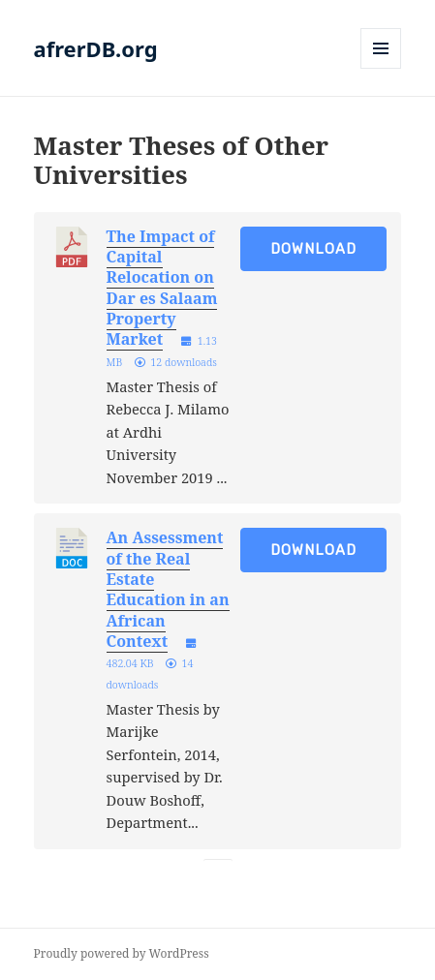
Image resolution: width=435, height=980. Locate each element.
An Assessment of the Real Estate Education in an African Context (168, 589)
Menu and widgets (381, 68)
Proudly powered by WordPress (122, 953)
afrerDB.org (96, 48)
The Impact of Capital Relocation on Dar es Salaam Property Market (162, 288)
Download (313, 249)
